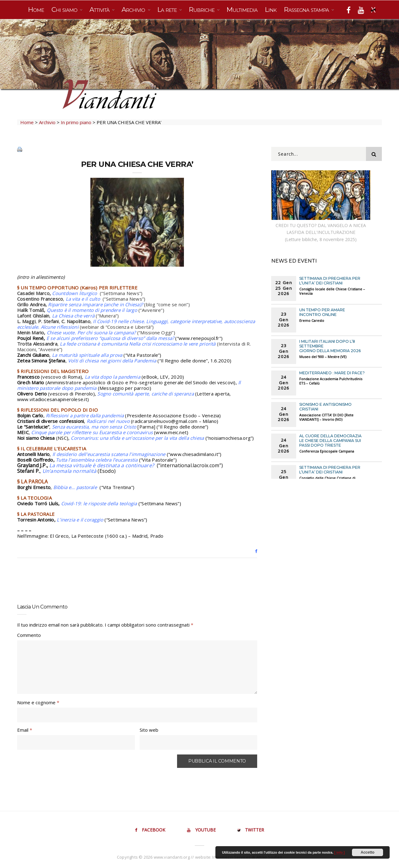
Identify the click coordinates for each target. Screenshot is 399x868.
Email (25, 730)
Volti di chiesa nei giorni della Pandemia (112, 361)
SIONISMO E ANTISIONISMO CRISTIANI (325, 407)
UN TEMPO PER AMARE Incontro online (322, 312)
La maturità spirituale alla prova (88, 355)
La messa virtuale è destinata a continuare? (102, 465)
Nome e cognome (38, 702)
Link (271, 10)
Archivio (134, 10)
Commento (29, 635)
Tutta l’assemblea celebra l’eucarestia (97, 460)
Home (36, 10)
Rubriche (202, 10)
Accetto (368, 852)
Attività (100, 10)
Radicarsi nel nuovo (108, 421)
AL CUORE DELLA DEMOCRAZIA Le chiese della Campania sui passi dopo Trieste (330, 441)
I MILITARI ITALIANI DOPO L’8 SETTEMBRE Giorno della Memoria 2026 (330, 346)
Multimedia (242, 10)
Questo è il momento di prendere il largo (92, 310)
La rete (168, 10)
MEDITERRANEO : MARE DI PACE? (332, 373)
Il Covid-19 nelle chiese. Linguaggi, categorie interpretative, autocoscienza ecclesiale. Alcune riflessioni (136, 324)
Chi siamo (65, 10)
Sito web (149, 730)
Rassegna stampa (307, 10)
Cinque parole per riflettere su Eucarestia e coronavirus (92, 432)
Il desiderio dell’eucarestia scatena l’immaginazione (109, 454)
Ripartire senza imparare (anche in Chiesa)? (95, 304)
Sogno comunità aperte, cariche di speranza (145, 394)
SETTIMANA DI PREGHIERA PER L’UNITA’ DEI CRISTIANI (330, 281)
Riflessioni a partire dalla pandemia (85, 415)
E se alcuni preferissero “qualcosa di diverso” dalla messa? (111, 338)
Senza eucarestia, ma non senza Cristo (94, 427)
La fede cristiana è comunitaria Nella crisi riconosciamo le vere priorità (138, 344)
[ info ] (339, 852)
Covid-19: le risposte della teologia (99, 503)
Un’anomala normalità (70, 471)
